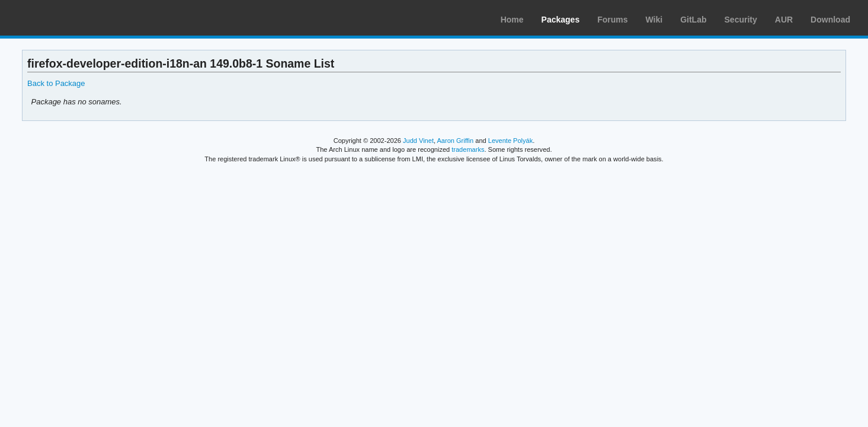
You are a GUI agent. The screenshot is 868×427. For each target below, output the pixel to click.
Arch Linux (65, 18)
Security (741, 20)
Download (830, 20)
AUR (784, 20)
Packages (561, 20)
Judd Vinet (418, 141)
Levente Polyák (510, 141)
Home (512, 20)
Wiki (654, 20)
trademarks (468, 149)
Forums (612, 20)
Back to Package (56, 83)
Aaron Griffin (455, 141)
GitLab (693, 20)
